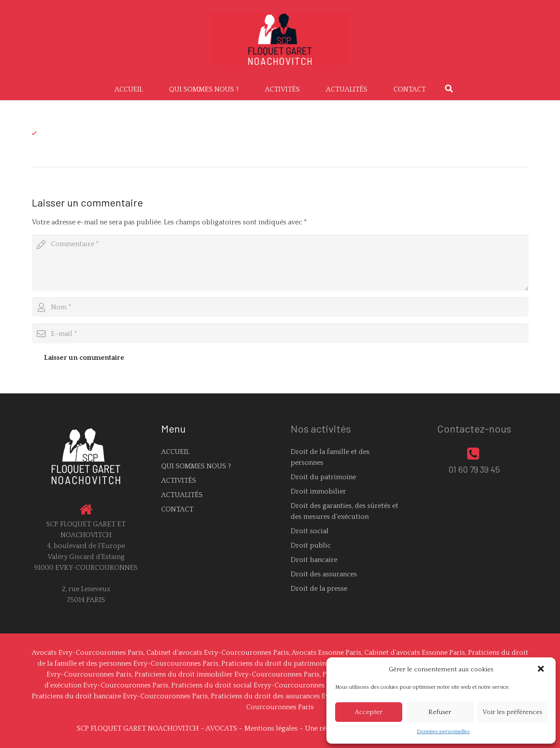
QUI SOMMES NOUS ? (196, 466)
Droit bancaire (314, 560)
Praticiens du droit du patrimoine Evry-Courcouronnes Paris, (319, 663)
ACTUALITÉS (182, 495)
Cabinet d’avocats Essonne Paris (415, 653)
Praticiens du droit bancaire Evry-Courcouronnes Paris (120, 696)
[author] (280, 307)
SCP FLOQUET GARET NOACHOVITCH (138, 728)
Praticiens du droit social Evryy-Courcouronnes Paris (257, 685)
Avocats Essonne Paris (326, 653)
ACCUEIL (175, 452)
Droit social (310, 531)
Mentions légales (271, 728)
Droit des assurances (324, 574)
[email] (280, 333)
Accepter (368, 712)
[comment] (280, 263)
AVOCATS (221, 728)
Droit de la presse (319, 589)
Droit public (311, 545)
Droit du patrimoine (323, 477)
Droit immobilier (318, 491)
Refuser (440, 712)
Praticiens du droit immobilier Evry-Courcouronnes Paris (227, 674)
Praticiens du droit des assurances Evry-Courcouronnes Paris (309, 696)
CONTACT (177, 509)
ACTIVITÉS (179, 481)
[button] (542, 670)
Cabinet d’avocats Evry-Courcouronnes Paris (218, 653)
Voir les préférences (512, 712)
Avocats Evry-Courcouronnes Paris (88, 653)
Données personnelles (443, 732)
